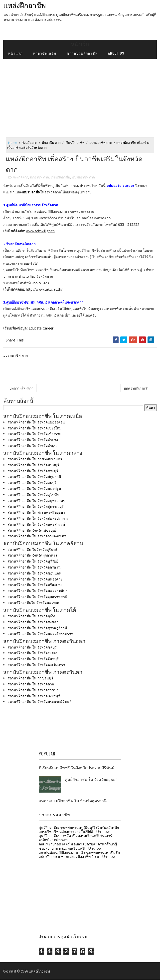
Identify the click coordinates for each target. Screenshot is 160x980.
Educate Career (41, 329)
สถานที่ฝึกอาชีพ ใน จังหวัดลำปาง (33, 440)
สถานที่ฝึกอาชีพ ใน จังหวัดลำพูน (32, 446)
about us (116, 53)
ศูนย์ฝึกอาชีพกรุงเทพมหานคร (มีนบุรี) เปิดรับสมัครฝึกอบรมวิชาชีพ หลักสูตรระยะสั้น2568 (79, 830)
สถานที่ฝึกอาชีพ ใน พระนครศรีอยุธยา (36, 513)
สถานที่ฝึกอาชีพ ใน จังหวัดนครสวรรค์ (36, 525)
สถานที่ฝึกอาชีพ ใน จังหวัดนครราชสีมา (37, 591)
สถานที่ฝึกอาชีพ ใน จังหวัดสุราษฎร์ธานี (37, 628)
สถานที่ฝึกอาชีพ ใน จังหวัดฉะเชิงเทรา (36, 665)
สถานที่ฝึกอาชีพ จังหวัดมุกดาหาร (32, 556)
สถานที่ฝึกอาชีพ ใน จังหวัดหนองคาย (35, 579)
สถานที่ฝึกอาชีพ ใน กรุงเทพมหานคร (35, 459)
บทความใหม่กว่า (21, 389)
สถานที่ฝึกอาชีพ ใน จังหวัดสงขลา (33, 622)
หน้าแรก (15, 53)
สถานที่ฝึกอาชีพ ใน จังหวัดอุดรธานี (34, 568)
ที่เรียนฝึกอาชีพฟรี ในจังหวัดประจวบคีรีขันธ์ (77, 768)
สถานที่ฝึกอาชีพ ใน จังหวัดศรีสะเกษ (35, 585)
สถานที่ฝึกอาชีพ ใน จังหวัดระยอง (32, 653)
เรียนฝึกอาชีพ (75, 142)
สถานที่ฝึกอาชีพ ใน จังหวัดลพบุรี (32, 483)
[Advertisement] (80, 96)
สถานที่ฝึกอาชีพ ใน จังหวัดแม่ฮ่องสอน (36, 422)
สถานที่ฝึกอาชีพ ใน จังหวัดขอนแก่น (34, 574)
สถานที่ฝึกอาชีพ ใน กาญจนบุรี (30, 679)
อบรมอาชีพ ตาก (101, 142)
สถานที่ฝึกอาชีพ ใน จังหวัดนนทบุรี (33, 465)
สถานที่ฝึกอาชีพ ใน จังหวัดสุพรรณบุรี (36, 507)
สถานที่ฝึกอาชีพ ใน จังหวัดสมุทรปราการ (38, 519)
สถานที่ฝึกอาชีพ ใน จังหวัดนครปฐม (34, 489)
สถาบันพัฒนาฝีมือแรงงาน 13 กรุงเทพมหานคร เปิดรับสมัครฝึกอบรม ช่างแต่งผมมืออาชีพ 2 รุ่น (79, 855)
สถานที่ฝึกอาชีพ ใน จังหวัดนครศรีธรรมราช (41, 634)
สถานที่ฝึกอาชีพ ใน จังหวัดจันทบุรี (33, 659)
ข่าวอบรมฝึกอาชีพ (82, 53)
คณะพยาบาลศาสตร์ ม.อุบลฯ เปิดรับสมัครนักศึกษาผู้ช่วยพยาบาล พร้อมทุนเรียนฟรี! (78, 847)
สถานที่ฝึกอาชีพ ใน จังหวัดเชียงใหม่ (34, 428)
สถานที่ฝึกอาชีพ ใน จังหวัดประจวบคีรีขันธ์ (40, 702)
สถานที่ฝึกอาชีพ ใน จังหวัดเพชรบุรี (34, 696)
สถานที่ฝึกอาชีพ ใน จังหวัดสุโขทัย (33, 495)
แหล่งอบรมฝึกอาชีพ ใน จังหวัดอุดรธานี (73, 801)
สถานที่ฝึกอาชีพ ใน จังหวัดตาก (31, 685)
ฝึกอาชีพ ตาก (51, 142)
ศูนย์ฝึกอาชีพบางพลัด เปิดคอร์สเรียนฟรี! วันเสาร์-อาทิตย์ (76, 838)
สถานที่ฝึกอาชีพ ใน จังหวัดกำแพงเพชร (37, 536)
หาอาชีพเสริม (45, 53)
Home (13, 142)
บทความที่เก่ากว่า (136, 389)
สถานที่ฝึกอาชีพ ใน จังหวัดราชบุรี (33, 690)
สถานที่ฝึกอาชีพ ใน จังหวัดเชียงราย (34, 434)
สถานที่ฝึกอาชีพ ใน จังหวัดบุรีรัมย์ (33, 562)
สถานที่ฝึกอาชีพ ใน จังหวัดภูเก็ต (31, 616)
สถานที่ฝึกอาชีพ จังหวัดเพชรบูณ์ (32, 531)
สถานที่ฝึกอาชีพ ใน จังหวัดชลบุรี (32, 647)
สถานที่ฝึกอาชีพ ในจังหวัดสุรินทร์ (33, 550)
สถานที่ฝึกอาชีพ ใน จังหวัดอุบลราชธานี (37, 597)
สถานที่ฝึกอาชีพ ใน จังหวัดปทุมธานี (34, 477)
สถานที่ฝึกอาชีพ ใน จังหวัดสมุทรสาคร (36, 501)
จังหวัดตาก (30, 142)
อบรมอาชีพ (32, 193)
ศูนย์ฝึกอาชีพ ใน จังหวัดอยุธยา (91, 780)
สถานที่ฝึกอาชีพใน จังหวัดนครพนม (34, 603)
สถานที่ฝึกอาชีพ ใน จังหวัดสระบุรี (33, 471)
